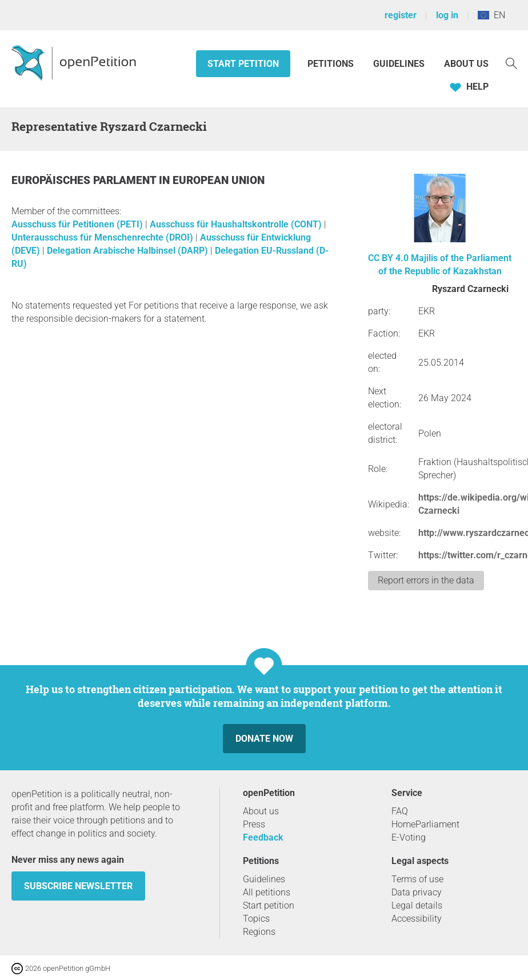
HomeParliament (425, 824)
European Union (219, 180)
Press (254, 824)
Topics (256, 919)
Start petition (243, 64)
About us (466, 64)
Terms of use (417, 879)
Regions (259, 932)
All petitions (267, 892)
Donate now (264, 739)
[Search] (511, 63)
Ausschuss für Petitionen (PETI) (78, 224)
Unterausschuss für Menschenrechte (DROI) (103, 237)
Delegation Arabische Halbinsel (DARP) (129, 251)
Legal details (417, 905)
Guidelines (399, 64)
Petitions (332, 64)
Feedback (263, 837)
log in (447, 15)
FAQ (400, 811)
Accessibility (417, 919)
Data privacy (417, 892)
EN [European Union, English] (491, 15)
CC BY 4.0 (388, 258)
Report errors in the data (426, 580)
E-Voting (409, 837)
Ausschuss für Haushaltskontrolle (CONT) (237, 224)
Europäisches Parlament (85, 180)
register (401, 15)
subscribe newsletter (78, 886)
